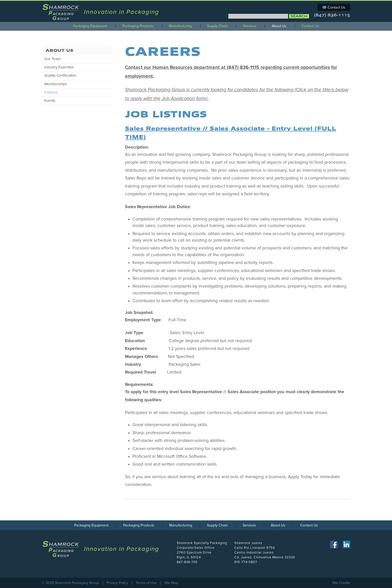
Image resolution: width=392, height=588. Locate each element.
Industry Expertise (59, 67)
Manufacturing (180, 26)
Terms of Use (146, 583)
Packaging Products (138, 26)
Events (50, 101)
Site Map (171, 583)
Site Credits (341, 583)
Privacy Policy (117, 583)
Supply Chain (217, 26)
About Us (279, 26)
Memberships (56, 84)
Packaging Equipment (90, 26)
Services (250, 26)
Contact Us (336, 7)
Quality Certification (60, 75)
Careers (51, 92)
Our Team (52, 59)
